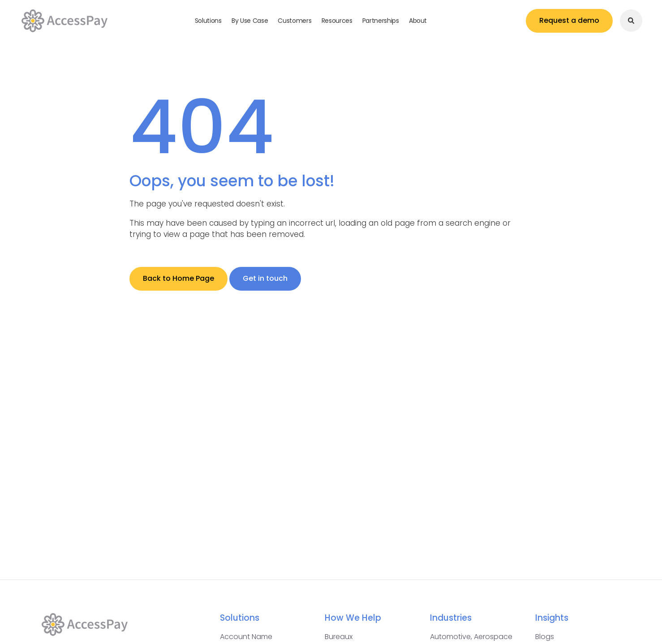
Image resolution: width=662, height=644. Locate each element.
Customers (294, 21)
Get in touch (265, 278)
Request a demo (569, 20)
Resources (337, 21)
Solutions (208, 21)
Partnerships (381, 21)
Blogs (545, 637)
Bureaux (339, 637)
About (418, 21)
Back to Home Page (178, 278)
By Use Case (250, 21)
